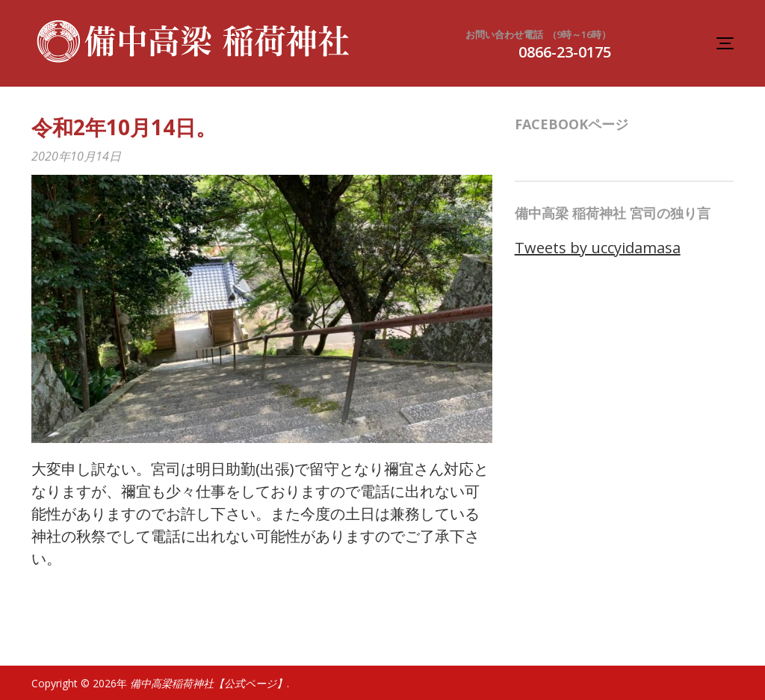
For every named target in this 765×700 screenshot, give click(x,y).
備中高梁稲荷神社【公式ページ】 (208, 683)
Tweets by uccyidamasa (598, 248)
